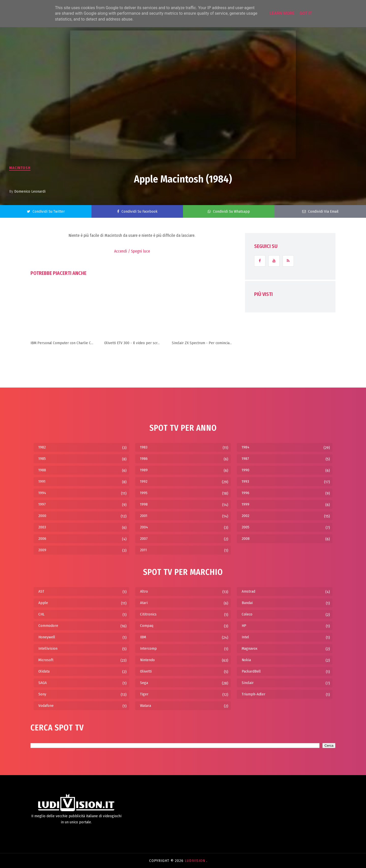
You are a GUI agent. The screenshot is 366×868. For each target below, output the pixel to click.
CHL (41, 614)
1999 (246, 504)
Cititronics (148, 614)
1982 (42, 447)
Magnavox (250, 648)
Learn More (282, 13)
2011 (143, 550)
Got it (306, 13)
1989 (144, 470)
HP (244, 626)
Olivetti (146, 671)
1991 (42, 481)
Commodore (48, 626)
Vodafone (46, 706)
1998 (144, 504)
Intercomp (148, 648)
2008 (246, 539)
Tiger (144, 694)
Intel (245, 637)
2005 (246, 527)
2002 (246, 516)
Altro (144, 591)
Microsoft (46, 660)
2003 (42, 527)
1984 (246, 447)
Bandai (247, 603)
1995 (144, 493)
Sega (144, 683)
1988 (42, 470)
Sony (42, 694)
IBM (143, 637)
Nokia (246, 660)
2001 (144, 516)
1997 (42, 504)
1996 (246, 493)
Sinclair (248, 683)
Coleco (247, 614)
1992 (144, 481)
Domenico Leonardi (30, 191)
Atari (144, 603)
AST (41, 591)
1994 (42, 493)
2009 (42, 550)
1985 (42, 459)
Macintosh (20, 168)
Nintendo (147, 660)
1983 (144, 447)
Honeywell (47, 637)
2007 (144, 539)
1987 (245, 459)
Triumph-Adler (254, 694)
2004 (144, 527)
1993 (245, 481)
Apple (43, 603)
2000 (42, 516)
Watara (146, 706)
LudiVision (196, 861)
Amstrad (248, 591)
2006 (42, 539)
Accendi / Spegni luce (132, 251)
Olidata (44, 671)
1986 (144, 459)
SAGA (43, 683)
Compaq (147, 626)
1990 (246, 470)
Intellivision (48, 648)
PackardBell (251, 671)
